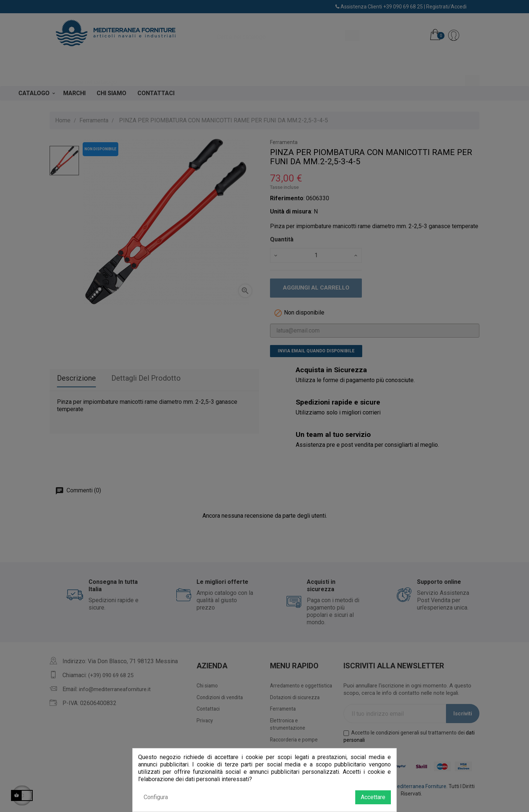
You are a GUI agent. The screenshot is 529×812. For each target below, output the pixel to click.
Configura (156, 797)
